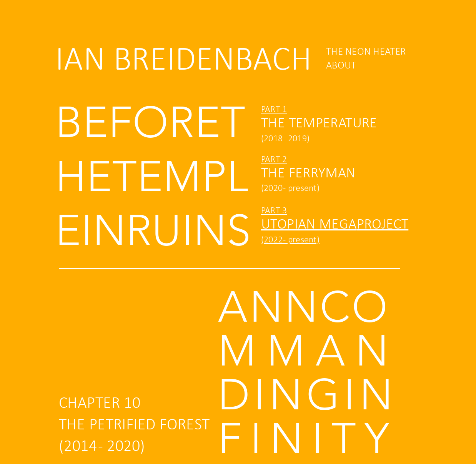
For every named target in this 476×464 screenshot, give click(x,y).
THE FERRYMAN (308, 174)
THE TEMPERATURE (319, 124)
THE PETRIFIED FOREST (134, 425)
